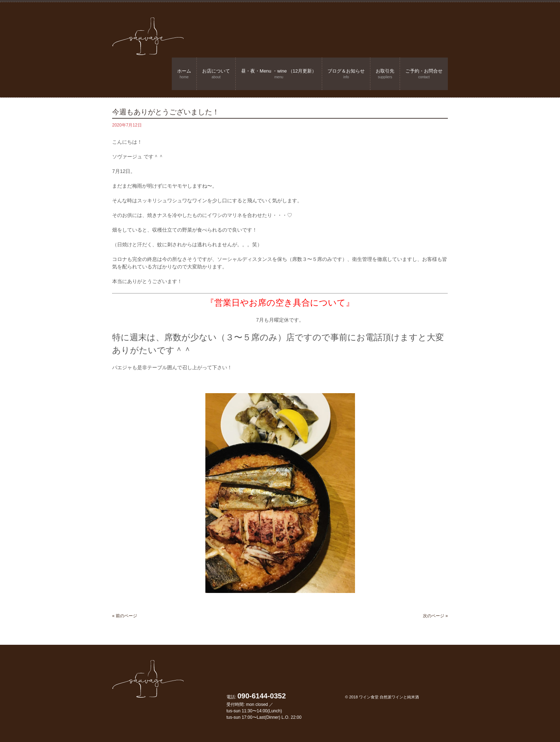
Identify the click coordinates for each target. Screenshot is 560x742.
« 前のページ (125, 616)
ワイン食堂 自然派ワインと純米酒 (389, 697)
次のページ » (435, 616)
